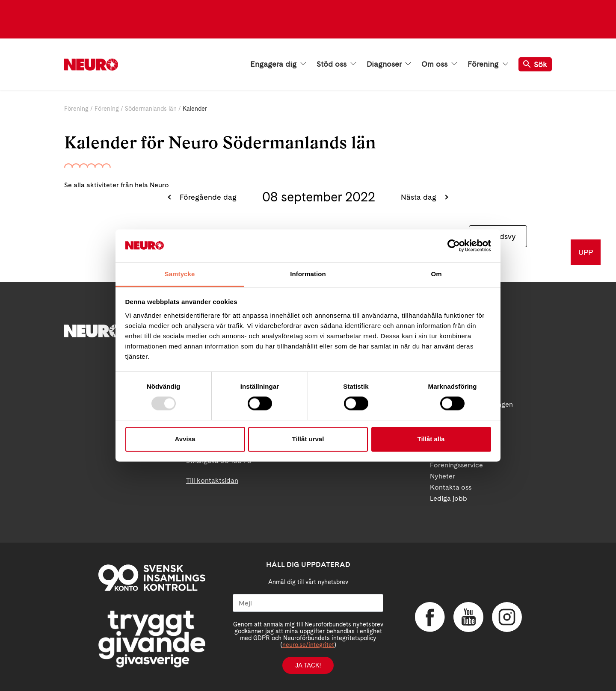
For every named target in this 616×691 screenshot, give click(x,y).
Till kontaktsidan (212, 480)
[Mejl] (308, 603)
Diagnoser (389, 64)
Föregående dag (207, 197)
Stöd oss (336, 64)
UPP (586, 252)
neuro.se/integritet (308, 645)
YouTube (468, 617)
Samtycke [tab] (180, 274)
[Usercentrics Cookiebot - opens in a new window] (454, 246)
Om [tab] (436, 274)
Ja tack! (308, 665)
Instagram (507, 617)
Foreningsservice (456, 465)
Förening (488, 64)
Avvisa (185, 439)
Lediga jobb (449, 498)
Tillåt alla (431, 439)
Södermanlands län (151, 109)
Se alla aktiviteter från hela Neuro (117, 185)
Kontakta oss (451, 487)
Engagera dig (278, 64)
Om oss (439, 64)
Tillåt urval (308, 439)
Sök (535, 64)
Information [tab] (308, 274)
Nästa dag (420, 197)
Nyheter (443, 476)
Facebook (430, 617)
